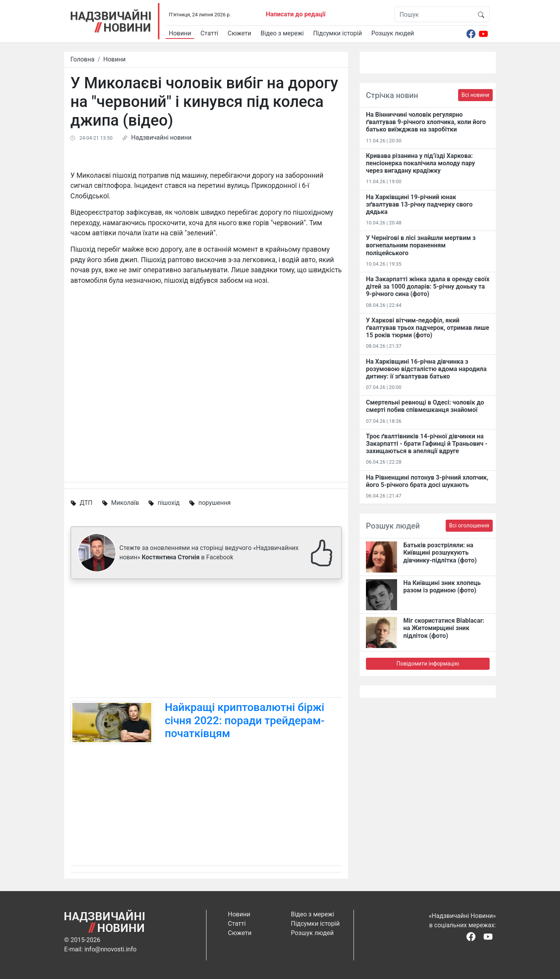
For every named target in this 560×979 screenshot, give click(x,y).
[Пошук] (434, 14)
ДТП (86, 503)
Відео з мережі (282, 33)
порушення (215, 503)
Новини (180, 33)
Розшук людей (393, 33)
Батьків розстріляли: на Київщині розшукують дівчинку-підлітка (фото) (440, 553)
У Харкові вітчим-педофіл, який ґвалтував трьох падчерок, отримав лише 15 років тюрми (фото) (428, 328)
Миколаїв (125, 503)
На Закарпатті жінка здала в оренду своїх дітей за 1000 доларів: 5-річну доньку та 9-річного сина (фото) (428, 286)
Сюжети (239, 33)
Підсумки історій (338, 33)
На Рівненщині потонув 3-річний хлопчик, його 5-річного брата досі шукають (427, 481)
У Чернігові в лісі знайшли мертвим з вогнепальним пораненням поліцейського (421, 245)
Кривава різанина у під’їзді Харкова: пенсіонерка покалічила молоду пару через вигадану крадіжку (420, 163)
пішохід (169, 503)
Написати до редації (296, 14)
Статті (209, 33)
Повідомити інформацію (428, 664)
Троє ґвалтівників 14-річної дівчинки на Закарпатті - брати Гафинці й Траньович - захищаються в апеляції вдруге (427, 444)
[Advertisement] (206, 640)
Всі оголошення (469, 525)
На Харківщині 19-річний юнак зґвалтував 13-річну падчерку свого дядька (419, 204)
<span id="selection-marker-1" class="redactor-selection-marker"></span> (206, 379)
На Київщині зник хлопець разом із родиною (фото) (442, 587)
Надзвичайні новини (161, 137)
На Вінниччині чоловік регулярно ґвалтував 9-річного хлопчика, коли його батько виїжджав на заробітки (426, 122)
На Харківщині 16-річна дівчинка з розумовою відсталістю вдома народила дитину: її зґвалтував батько (426, 369)
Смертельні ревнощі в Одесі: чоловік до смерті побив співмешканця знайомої (425, 406)
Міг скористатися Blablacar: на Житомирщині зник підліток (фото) (444, 628)
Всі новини (475, 95)
